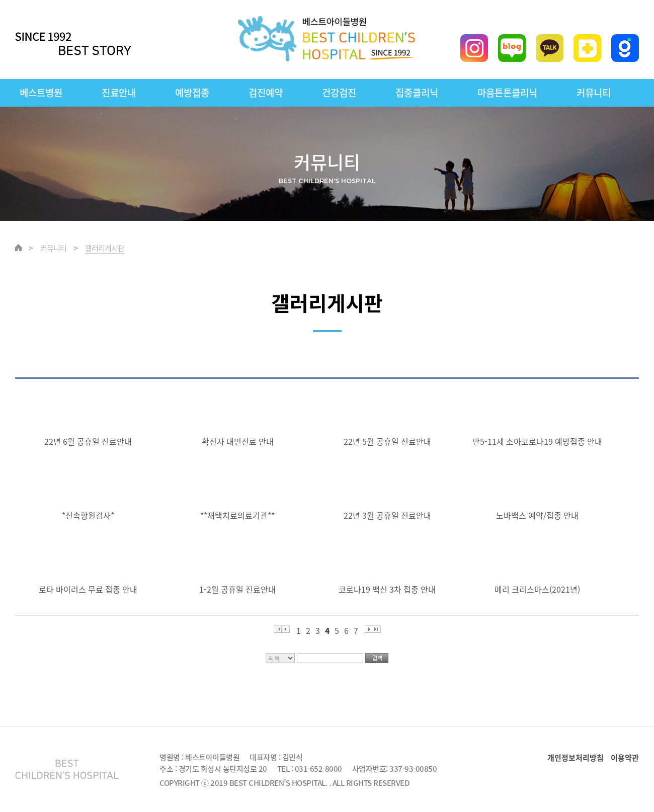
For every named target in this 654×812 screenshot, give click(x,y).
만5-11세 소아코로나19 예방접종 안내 (539, 441)
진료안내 (119, 93)
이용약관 (625, 758)
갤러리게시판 (105, 248)
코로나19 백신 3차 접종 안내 (389, 589)
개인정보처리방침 (576, 758)
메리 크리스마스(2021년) (539, 589)
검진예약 (266, 93)
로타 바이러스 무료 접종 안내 (90, 589)
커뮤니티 (594, 93)
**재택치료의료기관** (239, 515)
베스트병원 (41, 93)
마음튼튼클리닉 (507, 93)
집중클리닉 (417, 93)
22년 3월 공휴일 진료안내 (389, 515)
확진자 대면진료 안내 (240, 441)
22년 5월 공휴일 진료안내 (389, 441)
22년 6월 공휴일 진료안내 (90, 441)
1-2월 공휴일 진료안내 (239, 589)
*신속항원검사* (90, 515)
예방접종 (192, 93)
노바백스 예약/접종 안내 (539, 515)
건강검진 (339, 93)
